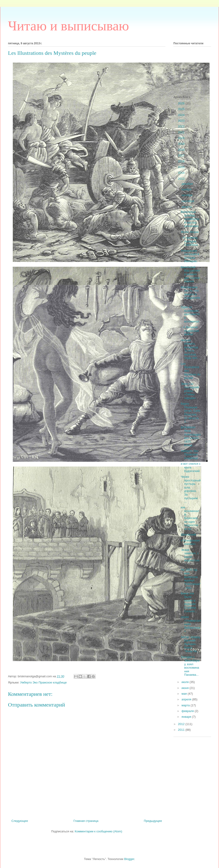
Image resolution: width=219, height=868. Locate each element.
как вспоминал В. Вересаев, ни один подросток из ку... (190, 518)
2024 (182, 115)
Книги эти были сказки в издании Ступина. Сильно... (189, 602)
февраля (188, 711)
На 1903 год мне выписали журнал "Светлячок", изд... (191, 579)
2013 (182, 179)
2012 (182, 724)
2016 (182, 161)
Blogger (129, 859)
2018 (182, 150)
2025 (182, 109)
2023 (182, 121)
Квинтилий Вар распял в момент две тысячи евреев (190, 274)
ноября (187, 189)
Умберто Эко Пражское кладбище (43, 682)
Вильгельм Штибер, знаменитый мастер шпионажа (190, 219)
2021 (182, 132)
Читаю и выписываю (68, 26)
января (187, 717)
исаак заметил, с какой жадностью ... (190, 557)
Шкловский (188, 534)
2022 (182, 126)
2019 (182, 144)
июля (186, 682)
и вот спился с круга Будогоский (190, 467)
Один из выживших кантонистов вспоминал (190, 314)
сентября (188, 201)
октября (187, 195)
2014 (182, 173)
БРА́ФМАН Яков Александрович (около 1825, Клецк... (191, 436)
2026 (182, 103)
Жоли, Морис (190, 232)
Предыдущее (153, 821)
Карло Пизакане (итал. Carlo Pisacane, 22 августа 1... (190, 413)
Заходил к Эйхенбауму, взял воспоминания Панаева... (190, 666)
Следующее (20, 821)
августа (187, 207)
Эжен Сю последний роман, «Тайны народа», (190, 391)
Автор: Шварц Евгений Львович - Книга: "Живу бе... (190, 644)
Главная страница (86, 821)
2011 (182, 730)
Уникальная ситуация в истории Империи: (190, 256)
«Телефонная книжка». (190, 542)
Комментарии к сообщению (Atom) (99, 831)
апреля (187, 699)
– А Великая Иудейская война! (190, 331)
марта (186, 705)
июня (186, 688)
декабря (188, 184)
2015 (182, 167)
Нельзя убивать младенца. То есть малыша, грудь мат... (190, 349)
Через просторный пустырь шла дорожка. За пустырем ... (191, 489)
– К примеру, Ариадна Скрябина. (189, 241)
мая (185, 694)
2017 (182, 155)
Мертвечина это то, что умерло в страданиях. (190, 294)
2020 (182, 138)
